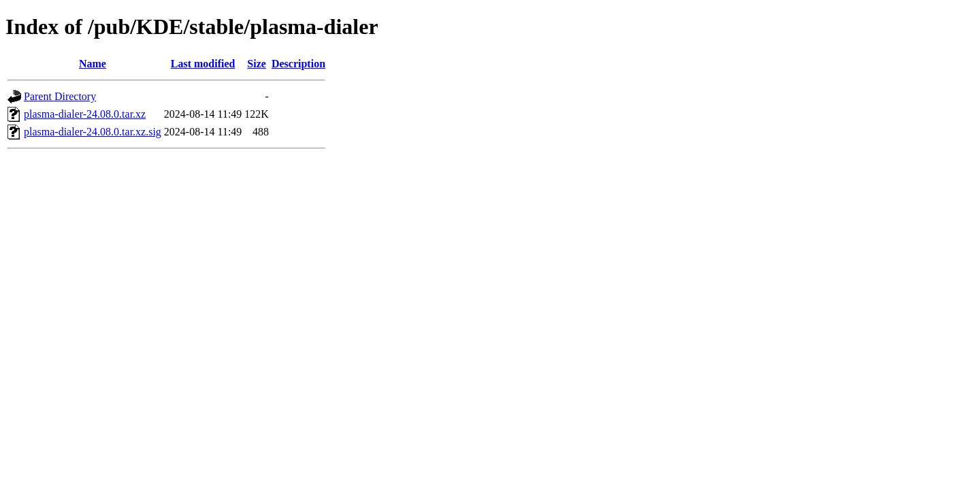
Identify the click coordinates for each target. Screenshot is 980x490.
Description (298, 64)
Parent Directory (60, 96)
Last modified (203, 64)
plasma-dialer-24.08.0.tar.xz (85, 114)
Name (93, 64)
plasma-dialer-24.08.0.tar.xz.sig (93, 132)
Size (257, 64)
